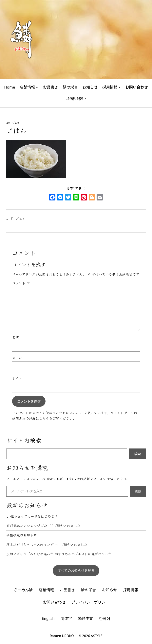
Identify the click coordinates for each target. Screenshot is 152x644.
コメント (21, 283)
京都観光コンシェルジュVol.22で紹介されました (43, 526)
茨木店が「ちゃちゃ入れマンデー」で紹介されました (47, 545)
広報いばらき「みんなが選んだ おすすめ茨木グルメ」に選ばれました (59, 554)
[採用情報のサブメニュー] (119, 87)
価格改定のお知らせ (21, 535)
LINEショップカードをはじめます (32, 516)
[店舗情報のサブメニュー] (37, 87)
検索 (137, 454)
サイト (17, 378)
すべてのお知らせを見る (76, 570)
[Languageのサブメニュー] (85, 98)
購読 (138, 491)
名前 (15, 337)
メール (17, 358)
